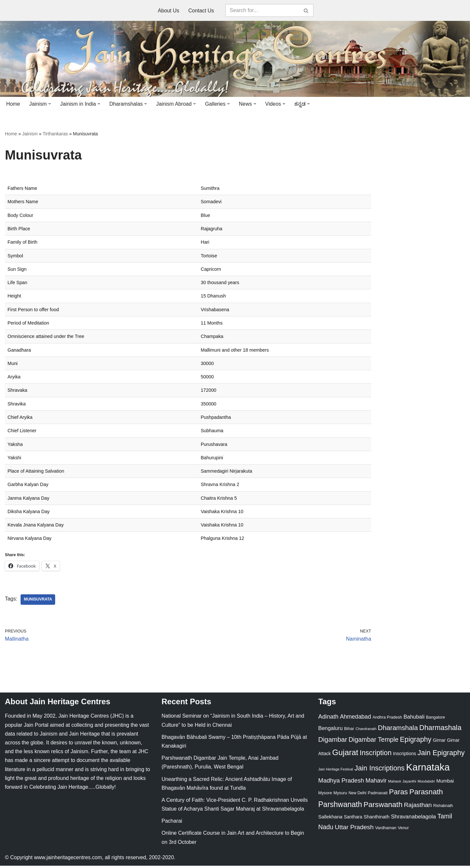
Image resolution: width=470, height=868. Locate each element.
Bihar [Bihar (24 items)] (349, 731)
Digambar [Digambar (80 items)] (333, 742)
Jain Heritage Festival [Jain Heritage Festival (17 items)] (336, 771)
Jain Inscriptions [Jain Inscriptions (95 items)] (380, 770)
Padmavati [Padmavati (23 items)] (378, 795)
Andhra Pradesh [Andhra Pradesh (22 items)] (387, 720)
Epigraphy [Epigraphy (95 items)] (415, 742)
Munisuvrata (38, 602)
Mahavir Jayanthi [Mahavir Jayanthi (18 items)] (402, 784)
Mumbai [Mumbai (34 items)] (445, 783)
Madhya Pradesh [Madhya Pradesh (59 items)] (341, 783)
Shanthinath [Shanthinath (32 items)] (376, 819)
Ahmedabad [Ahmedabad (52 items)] (355, 719)
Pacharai (172, 823)
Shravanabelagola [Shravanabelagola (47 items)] (414, 819)
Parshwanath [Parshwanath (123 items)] (340, 807)
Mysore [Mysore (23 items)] (325, 795)
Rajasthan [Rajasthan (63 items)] (418, 807)
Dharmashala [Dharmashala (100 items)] (440, 730)
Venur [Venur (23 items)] (403, 830)
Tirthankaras (55, 134)
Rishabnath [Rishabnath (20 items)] (443, 808)
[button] (50, 104)
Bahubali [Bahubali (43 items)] (414, 719)
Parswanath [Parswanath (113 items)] (383, 807)
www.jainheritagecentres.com (68, 860)
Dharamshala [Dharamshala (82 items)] (398, 730)
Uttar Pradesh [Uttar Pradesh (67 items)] (354, 830)
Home (13, 104)
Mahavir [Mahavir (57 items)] (376, 783)
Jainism (30, 134)
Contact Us (201, 11)
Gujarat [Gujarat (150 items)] (345, 755)
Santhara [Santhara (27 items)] (353, 819)
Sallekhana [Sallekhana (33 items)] (330, 819)
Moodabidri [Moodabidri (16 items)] (426, 784)
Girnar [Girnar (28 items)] (439, 743)
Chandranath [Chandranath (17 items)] (366, 731)
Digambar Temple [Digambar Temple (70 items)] (374, 742)
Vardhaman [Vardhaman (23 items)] (386, 830)
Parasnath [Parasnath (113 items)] (426, 794)
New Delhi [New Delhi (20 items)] (357, 795)
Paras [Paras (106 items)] (399, 794)
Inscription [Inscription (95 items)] (376, 755)
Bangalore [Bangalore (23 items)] (435, 720)
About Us (168, 11)
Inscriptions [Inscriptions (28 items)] (405, 756)
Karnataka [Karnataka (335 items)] (428, 769)
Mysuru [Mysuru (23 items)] (340, 795)
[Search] (262, 10)
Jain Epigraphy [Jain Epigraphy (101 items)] (441, 755)
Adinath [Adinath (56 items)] (328, 719)
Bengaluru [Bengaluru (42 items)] (330, 730)
